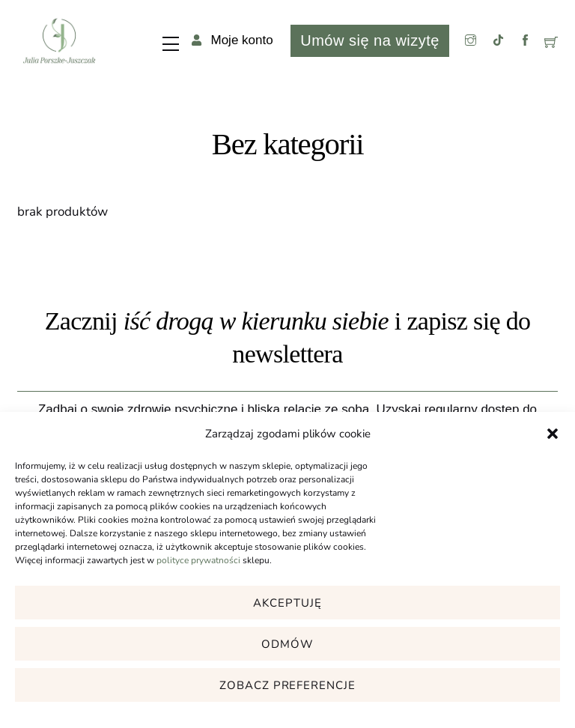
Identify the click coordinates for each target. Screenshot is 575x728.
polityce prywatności (198, 560)
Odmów (287, 644)
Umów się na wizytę (369, 40)
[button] (553, 434)
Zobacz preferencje (288, 685)
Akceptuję (287, 603)
